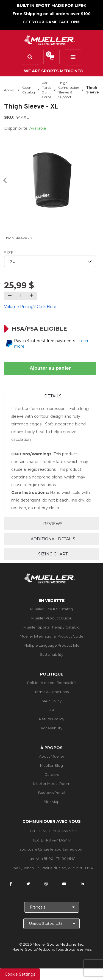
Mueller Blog (51, 765)
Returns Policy (52, 719)
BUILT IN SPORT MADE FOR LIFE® (52, 5)
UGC (52, 710)
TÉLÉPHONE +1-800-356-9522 (51, 831)
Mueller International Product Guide (52, 636)
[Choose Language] (52, 907)
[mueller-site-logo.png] (50, 40)
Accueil (10, 90)
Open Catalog (29, 90)
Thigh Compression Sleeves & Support (69, 90)
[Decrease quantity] (10, 296)
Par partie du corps (47, 90)
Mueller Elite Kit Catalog (51, 609)
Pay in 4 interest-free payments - (52, 344)
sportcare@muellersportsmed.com (52, 849)
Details (53, 396)
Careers (52, 774)
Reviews (53, 524)
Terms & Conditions (52, 692)
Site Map (52, 802)
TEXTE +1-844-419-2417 (51, 840)
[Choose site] (51, 924)
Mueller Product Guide (51, 618)
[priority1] (50, 261)
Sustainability (51, 654)
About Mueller (52, 756)
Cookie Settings (20, 974)
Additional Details (53, 539)
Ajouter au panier (50, 368)
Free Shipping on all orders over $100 (52, 14)
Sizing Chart (53, 554)
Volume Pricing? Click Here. (31, 307)
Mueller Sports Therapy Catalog (51, 627)
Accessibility (51, 728)
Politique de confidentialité (51, 683)
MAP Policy (52, 701)
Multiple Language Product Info (52, 645)
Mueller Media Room (52, 784)
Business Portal (52, 793)
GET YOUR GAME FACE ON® (51, 22)
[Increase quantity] (31, 296)
